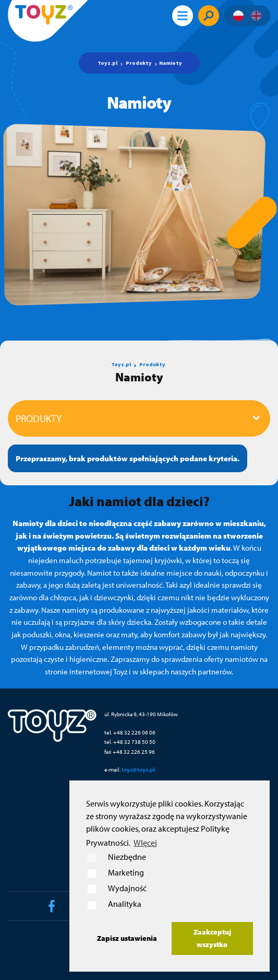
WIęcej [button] (145, 843)
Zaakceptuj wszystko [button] (212, 938)
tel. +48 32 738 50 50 (130, 742)
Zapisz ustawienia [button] (127, 938)
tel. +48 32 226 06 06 (130, 732)
